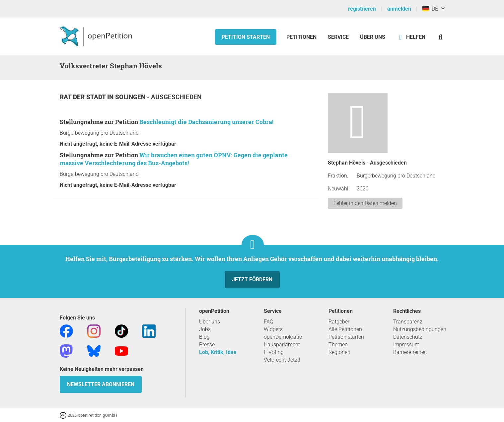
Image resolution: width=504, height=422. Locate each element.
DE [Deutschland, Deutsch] (430, 9)
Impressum (406, 345)
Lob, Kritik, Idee (218, 352)
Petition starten (246, 37)
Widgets (273, 329)
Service (338, 37)
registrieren (362, 9)
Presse (207, 345)
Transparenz (408, 322)
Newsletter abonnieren (101, 384)
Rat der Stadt (83, 97)
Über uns (210, 322)
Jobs (205, 329)
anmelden (399, 9)
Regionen (339, 352)
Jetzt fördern (252, 280)
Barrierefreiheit (410, 352)
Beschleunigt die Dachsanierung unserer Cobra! (206, 122)
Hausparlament (282, 345)
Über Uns (373, 37)
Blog (204, 337)
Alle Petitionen (345, 329)
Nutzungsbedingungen (420, 329)
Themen (338, 345)
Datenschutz (408, 337)
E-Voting (274, 352)
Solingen (131, 97)
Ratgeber (339, 322)
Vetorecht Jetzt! (282, 360)
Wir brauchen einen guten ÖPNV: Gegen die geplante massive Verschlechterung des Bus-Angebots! (174, 159)
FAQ (269, 322)
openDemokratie (283, 337)
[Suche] (441, 37)
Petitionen (302, 37)
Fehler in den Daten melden (365, 203)
